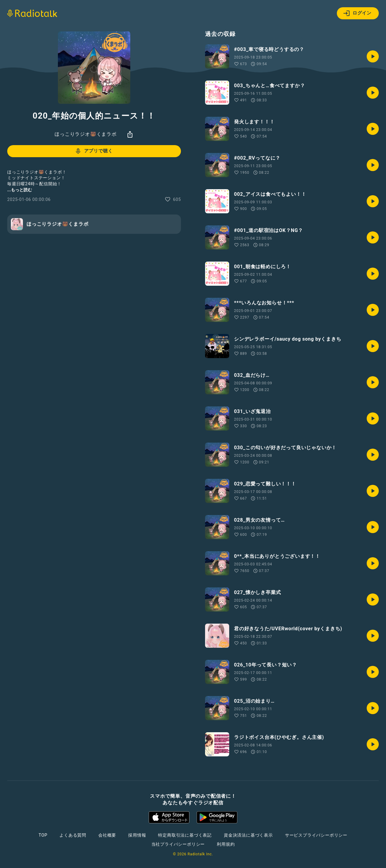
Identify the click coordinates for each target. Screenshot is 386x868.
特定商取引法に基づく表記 (185, 835)
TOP (43, 835)
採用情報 (137, 835)
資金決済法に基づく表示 (248, 835)
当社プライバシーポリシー (178, 844)
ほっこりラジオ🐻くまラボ (86, 134)
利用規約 (226, 844)
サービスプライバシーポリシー (316, 835)
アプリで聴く (94, 151)
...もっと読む (20, 190)
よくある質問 (73, 835)
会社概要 (107, 835)
